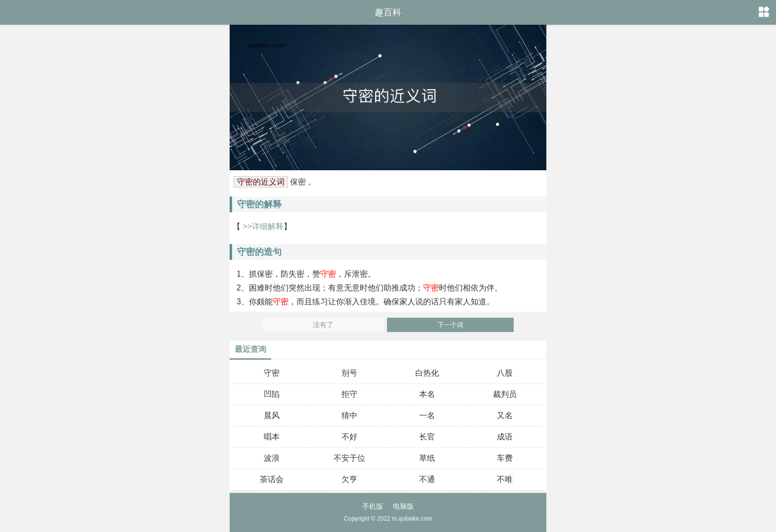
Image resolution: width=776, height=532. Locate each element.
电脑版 (403, 506)
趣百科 (388, 12)
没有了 (323, 325)
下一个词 (450, 325)
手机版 (373, 506)
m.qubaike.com (412, 519)
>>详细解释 (262, 226)
